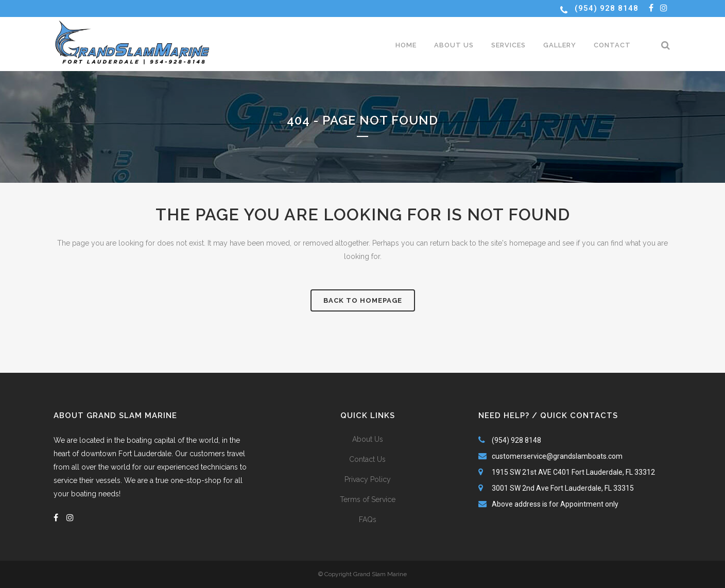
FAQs (368, 520)
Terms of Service (368, 499)
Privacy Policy (368, 479)
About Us (368, 439)
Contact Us (367, 459)
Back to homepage (363, 300)
